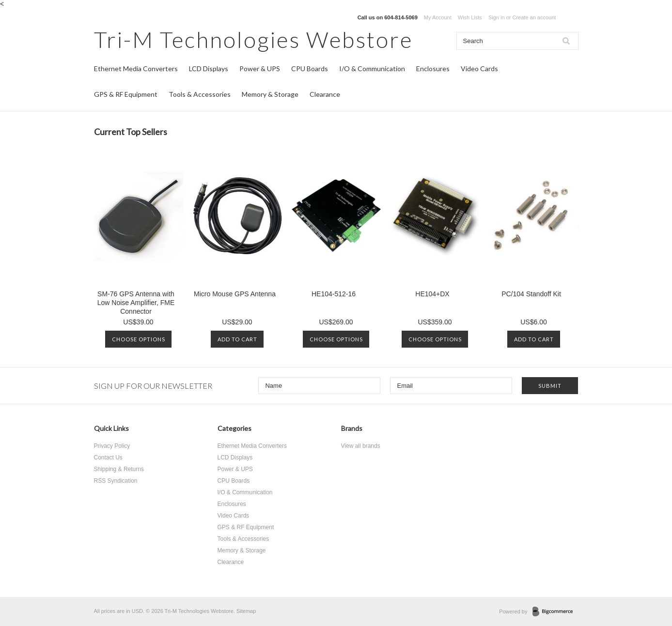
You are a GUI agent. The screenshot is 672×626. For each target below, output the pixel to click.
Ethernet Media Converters (136, 69)
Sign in (497, 17)
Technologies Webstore (253, 39)
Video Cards (479, 69)
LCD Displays (209, 69)
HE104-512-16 (334, 294)
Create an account (534, 17)
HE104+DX (432, 294)
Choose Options (139, 339)
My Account (438, 17)
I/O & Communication (372, 69)
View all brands (361, 446)
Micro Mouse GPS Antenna (235, 294)
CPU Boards (310, 69)
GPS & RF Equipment (126, 94)
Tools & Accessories (200, 94)
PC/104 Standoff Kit (531, 294)
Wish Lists (470, 17)
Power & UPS (260, 69)
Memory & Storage (270, 94)
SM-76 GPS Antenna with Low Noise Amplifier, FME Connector (136, 303)
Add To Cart (237, 339)
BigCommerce (555, 612)
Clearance (325, 94)
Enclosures (433, 69)
